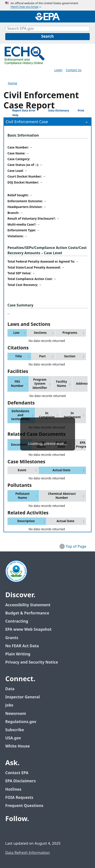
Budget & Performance (27, 613)
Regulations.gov (23, 722)
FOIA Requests (19, 798)
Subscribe (15, 730)
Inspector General (23, 697)
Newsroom (16, 714)
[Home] (48, 17)
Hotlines (13, 789)
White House (20, 746)
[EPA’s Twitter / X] (20, 831)
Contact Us (74, 70)
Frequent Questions (24, 806)
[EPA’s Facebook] (10, 831)
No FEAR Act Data (22, 646)
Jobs (9, 705)
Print (78, 110)
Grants (12, 638)
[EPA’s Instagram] (41, 831)
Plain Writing (18, 654)
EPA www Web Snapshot (28, 630)
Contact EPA (17, 773)
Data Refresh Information (28, 853)
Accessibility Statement (28, 605)
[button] (17, 333)
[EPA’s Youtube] (31, 831)
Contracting (17, 621)
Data (10, 689)
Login (58, 70)
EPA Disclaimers (21, 781)
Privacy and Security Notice (32, 662)
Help (12, 115)
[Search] (47, 37)
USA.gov (16, 738)
